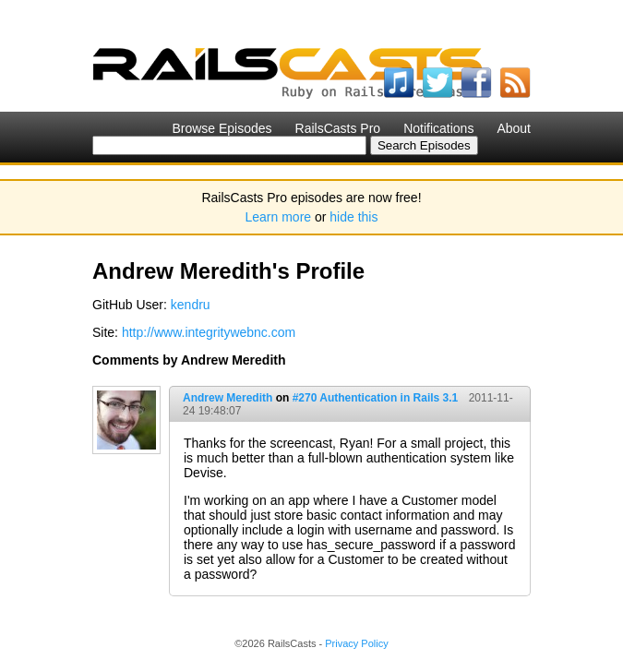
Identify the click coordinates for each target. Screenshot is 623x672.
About (514, 128)
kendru (191, 305)
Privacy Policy (356, 643)
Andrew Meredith (228, 398)
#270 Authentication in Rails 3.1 (376, 398)
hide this (353, 217)
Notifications (438, 128)
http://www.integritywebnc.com (209, 332)
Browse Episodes (222, 128)
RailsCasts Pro (338, 128)
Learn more (279, 217)
